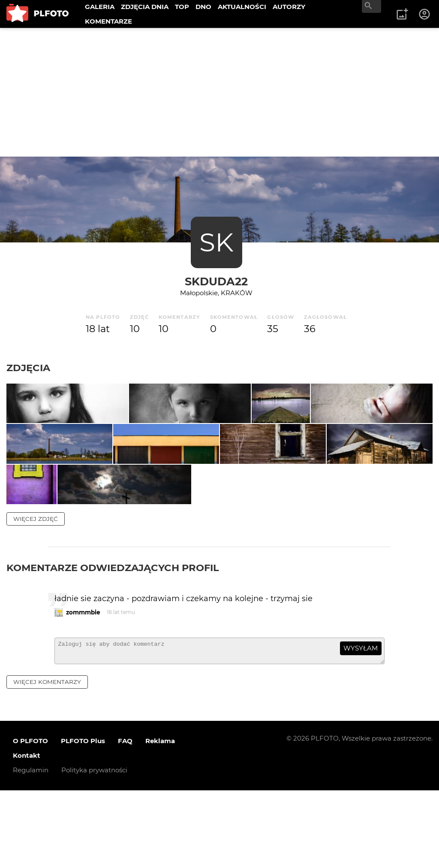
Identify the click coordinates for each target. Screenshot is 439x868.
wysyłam (361, 722)
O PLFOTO (30, 819)
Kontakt (27, 833)
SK (216, 242)
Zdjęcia (28, 368)
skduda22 (216, 281)
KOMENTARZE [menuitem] (108, 21)
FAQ (125, 819)
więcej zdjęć (36, 593)
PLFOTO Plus (83, 819)
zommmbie (83, 686)
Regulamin (31, 848)
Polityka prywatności (94, 848)
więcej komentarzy (47, 759)
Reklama (160, 819)
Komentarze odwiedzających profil (113, 641)
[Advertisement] (219, 92)
